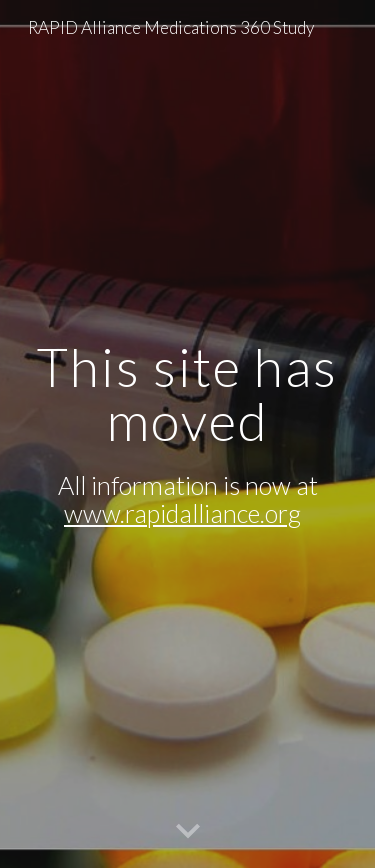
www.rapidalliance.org (182, 513)
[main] (188, 433)
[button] (188, 832)
